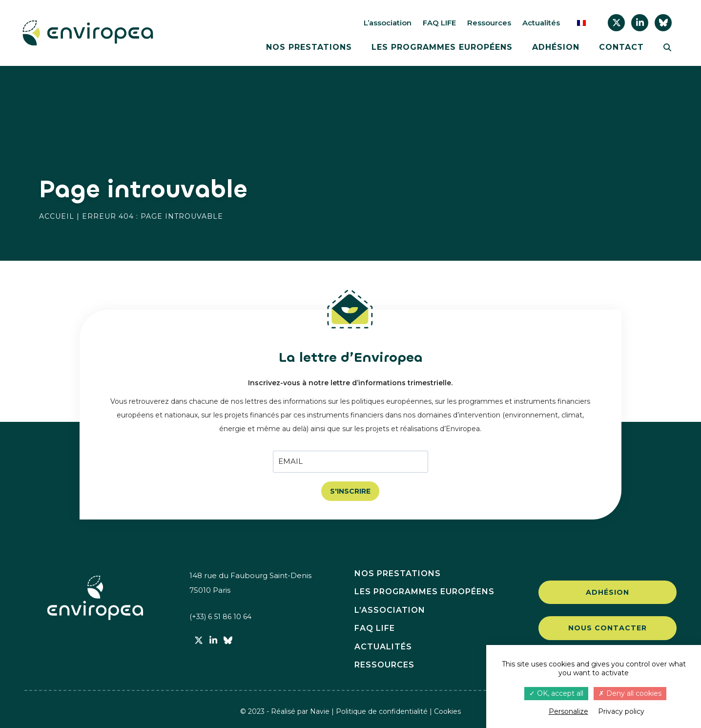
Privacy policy (621, 711)
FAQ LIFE (439, 23)
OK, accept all (556, 693)
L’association (388, 23)
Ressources (489, 23)
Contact (621, 47)
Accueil (57, 216)
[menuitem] (581, 23)
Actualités (541, 23)
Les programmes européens (442, 47)
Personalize (568, 711)
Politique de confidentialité (382, 711)
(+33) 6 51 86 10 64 (222, 617)
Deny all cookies (630, 693)
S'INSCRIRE (350, 491)
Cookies (447, 711)
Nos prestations (309, 47)
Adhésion (556, 47)
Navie (320, 711)
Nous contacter (608, 629)
